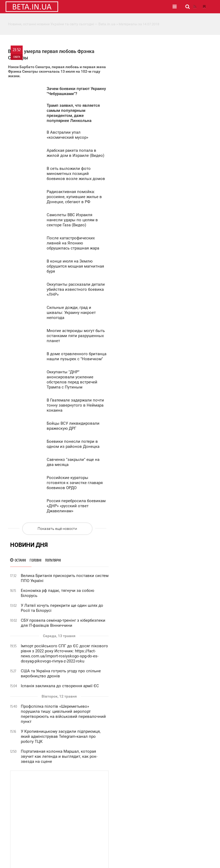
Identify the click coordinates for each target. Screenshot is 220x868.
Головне (65, 778)
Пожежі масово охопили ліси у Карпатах (165, 671)
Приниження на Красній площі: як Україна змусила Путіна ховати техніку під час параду (167, 475)
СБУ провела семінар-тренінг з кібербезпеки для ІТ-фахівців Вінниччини (169, 124)
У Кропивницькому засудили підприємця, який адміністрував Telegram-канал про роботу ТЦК (167, 238)
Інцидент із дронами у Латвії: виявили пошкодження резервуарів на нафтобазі (165, 648)
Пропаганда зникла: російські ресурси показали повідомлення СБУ (163, 537)
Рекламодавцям (52, 815)
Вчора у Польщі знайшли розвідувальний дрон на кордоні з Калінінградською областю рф (166, 444)
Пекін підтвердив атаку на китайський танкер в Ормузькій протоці (163, 607)
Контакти (47, 822)
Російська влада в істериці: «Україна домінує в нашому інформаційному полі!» (169, 507)
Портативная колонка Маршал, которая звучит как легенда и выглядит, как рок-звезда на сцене (165, 258)
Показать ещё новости (56, 544)
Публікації (116, 778)
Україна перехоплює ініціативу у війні (162, 404)
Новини (89, 778)
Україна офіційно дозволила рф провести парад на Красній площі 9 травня (166, 577)
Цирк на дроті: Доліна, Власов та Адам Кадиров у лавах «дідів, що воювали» (163, 522)
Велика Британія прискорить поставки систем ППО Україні (163, 80)
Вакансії (46, 818)
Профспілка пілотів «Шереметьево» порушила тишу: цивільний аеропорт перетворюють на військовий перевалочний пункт (169, 216)
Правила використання (57, 826)
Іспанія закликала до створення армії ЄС (166, 187)
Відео (158, 778)
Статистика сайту (53, 811)
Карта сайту (128, 853)
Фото (139, 778)
